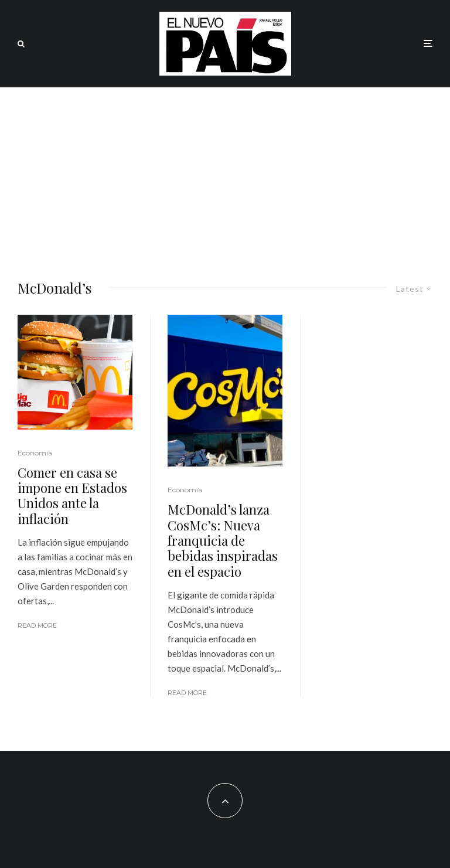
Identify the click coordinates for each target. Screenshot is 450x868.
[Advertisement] (225, 175)
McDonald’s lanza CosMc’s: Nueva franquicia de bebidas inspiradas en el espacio (223, 540)
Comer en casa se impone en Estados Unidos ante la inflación (72, 496)
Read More (37, 625)
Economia (35, 453)
